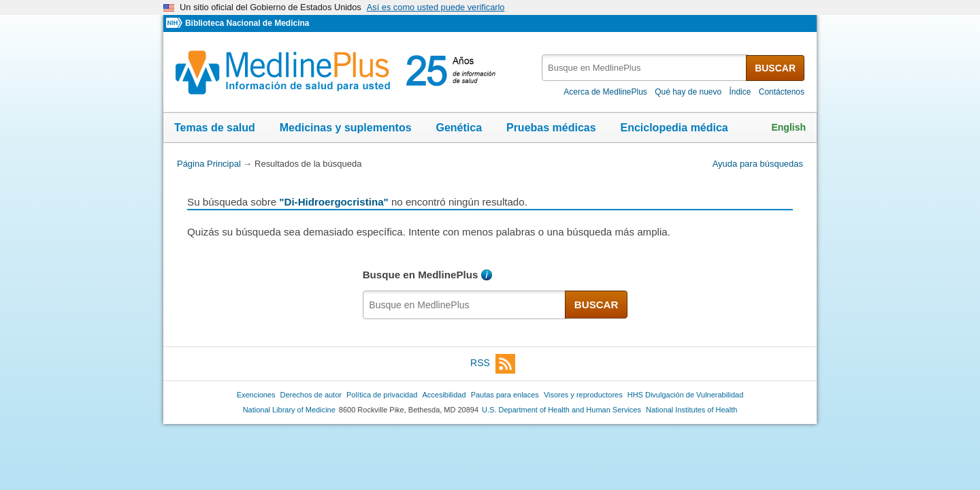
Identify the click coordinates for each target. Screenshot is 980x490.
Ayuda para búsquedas (758, 164)
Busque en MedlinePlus (421, 275)
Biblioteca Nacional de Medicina (247, 23)
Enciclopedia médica (674, 128)
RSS (493, 364)
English (788, 127)
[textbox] (645, 68)
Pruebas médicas (551, 128)
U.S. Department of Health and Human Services (561, 410)
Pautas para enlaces (505, 395)
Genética (459, 128)
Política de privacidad (382, 395)
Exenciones (256, 395)
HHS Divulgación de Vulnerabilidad (686, 395)
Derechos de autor (311, 395)
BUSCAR (775, 68)
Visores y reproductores (583, 395)
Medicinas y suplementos (346, 128)
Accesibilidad (444, 395)
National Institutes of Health (691, 410)
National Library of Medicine (289, 410)
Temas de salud (215, 128)
